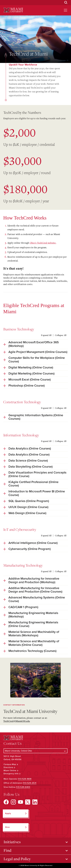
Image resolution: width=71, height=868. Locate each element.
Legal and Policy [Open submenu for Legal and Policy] (17, 859)
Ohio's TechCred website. (43, 243)
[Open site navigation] (65, 10)
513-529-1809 (25, 779)
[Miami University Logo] (13, 10)
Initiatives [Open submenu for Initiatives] (12, 842)
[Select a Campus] (36, 751)
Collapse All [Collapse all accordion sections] (61, 335)
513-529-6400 (23, 787)
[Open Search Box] (66, 3)
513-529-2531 (30, 783)
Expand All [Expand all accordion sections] (46, 335)
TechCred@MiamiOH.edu (17, 721)
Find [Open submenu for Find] (7, 850)
